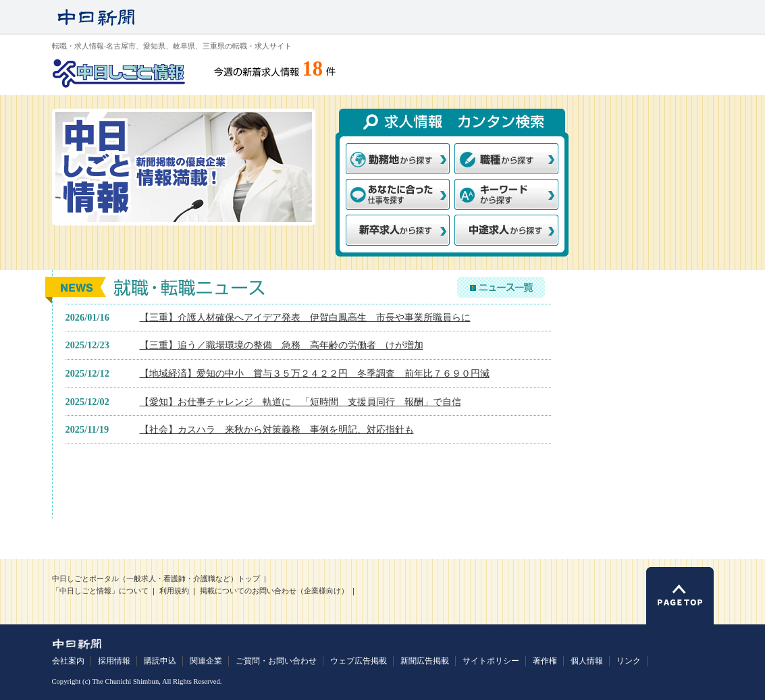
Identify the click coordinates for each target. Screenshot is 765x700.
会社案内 (68, 661)
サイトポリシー (491, 661)
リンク (629, 661)
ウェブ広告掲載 (359, 661)
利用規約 (174, 591)
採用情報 (114, 661)
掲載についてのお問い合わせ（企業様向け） (274, 591)
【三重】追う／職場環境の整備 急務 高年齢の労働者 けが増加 (282, 345)
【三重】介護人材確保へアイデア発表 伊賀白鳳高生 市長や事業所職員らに (305, 317)
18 (313, 69)
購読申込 (160, 661)
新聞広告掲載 (425, 661)
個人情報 (587, 661)
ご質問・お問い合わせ (276, 661)
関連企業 (206, 661)
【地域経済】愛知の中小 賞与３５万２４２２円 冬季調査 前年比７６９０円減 (315, 373)
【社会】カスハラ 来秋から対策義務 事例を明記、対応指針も (277, 429)
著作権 (545, 661)
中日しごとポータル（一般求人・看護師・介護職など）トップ (156, 579)
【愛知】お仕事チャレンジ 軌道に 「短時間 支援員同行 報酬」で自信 (300, 402)
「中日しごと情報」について (100, 591)
